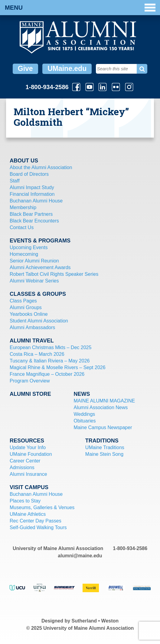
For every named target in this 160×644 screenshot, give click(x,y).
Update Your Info (28, 447)
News (82, 394)
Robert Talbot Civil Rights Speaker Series (54, 274)
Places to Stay (25, 501)
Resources (27, 441)
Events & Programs (40, 241)
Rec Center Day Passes (36, 521)
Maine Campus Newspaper (103, 427)
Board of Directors (29, 174)
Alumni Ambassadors (32, 327)
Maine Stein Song (104, 454)
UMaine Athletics (28, 514)
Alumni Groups (26, 307)
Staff (15, 181)
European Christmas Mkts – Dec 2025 (51, 347)
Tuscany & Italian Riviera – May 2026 (50, 361)
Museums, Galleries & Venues (42, 507)
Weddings (84, 414)
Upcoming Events (29, 247)
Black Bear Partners (31, 214)
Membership (23, 207)
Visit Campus (29, 487)
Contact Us (22, 227)
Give (25, 68)
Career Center (25, 461)
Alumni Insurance (28, 474)
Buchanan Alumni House (36, 201)
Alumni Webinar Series (34, 281)
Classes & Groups (38, 294)
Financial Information (32, 194)
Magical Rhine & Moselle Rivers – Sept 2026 (58, 367)
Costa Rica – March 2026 (37, 354)
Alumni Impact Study (32, 187)
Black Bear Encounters (34, 221)
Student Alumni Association (39, 321)
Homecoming (24, 254)
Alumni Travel (32, 341)
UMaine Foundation (31, 454)
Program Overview (30, 381)
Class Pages (23, 301)
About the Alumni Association (41, 167)
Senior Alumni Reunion (34, 261)
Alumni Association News (101, 407)
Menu (80, 8)
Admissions (22, 467)
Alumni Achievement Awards (40, 267)
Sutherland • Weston (95, 621)
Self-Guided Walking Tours (38, 527)
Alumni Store (30, 394)
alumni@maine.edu (80, 556)
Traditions (102, 441)
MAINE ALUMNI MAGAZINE (104, 401)
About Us (24, 161)
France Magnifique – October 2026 (47, 374)
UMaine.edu (67, 68)
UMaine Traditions (105, 447)
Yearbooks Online (29, 314)
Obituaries (85, 421)
